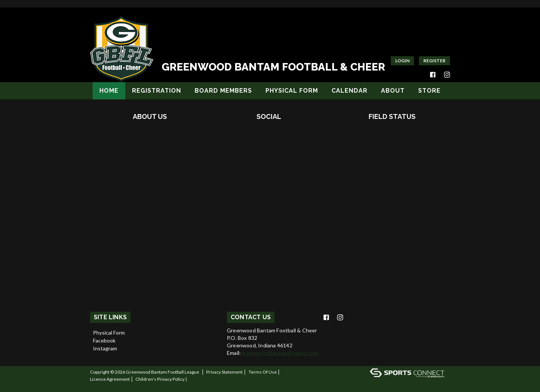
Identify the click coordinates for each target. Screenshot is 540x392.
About (393, 91)
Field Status (392, 116)
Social (269, 116)
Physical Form (292, 91)
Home (109, 91)
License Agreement (110, 379)
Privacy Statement (224, 372)
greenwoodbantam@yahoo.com (280, 353)
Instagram (105, 348)
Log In (99, 386)
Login (402, 61)
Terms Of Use (263, 372)
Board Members (223, 91)
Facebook (104, 340)
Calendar (349, 91)
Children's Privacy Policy (160, 379)
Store (429, 91)
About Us (150, 116)
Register (434, 61)
